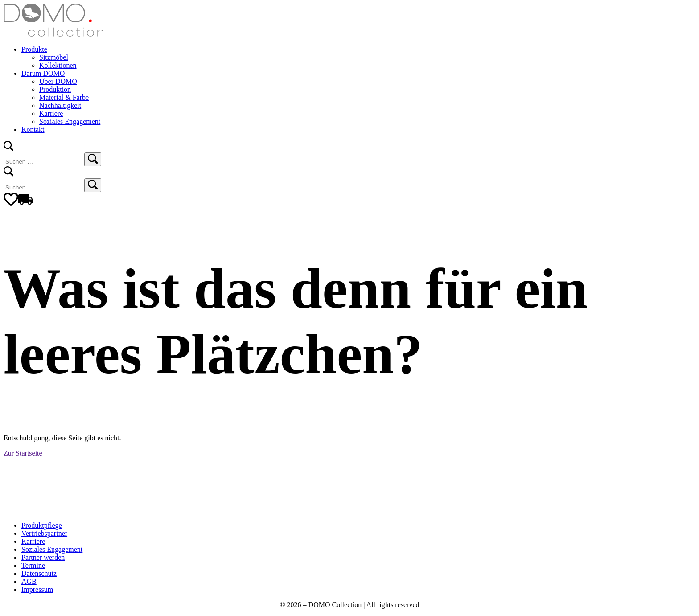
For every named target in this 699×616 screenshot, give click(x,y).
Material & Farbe (64, 97)
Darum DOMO (43, 73)
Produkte (34, 49)
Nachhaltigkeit (60, 105)
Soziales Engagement (70, 121)
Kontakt (33, 129)
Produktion (55, 89)
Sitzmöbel (54, 57)
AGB (29, 581)
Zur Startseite (23, 453)
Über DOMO (58, 81)
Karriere (51, 113)
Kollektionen (58, 65)
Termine (33, 565)
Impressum (37, 589)
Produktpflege (42, 525)
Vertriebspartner (44, 533)
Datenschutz (39, 573)
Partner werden (43, 557)
